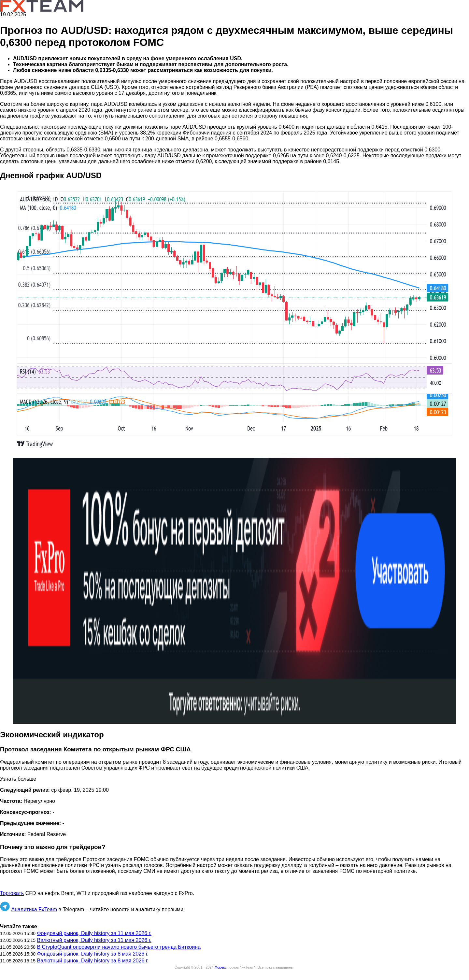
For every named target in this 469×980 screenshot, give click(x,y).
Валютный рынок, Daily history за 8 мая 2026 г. (93, 961)
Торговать (12, 893)
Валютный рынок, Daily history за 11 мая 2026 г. (94, 940)
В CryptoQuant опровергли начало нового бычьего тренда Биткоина (119, 947)
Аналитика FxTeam (34, 909)
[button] (234, 320)
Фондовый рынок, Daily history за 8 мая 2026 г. (93, 954)
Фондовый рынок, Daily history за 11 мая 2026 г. (94, 933)
